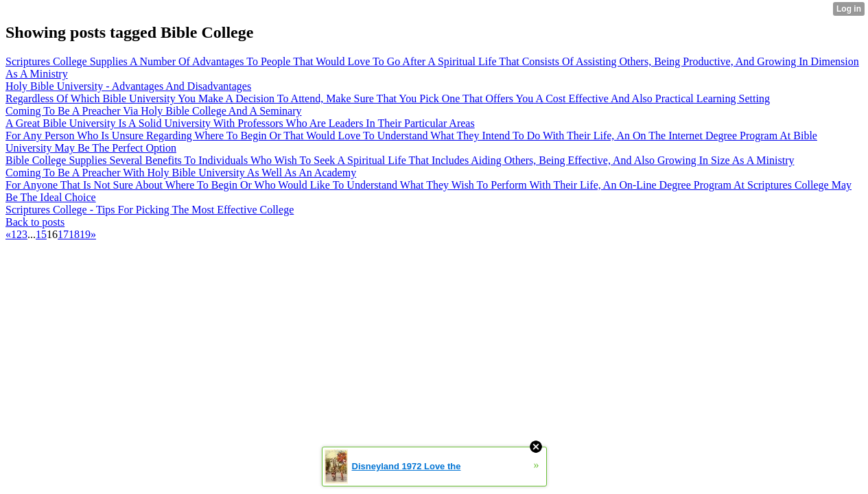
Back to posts (35, 222)
